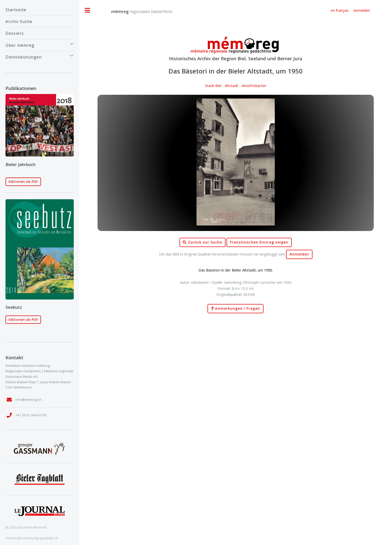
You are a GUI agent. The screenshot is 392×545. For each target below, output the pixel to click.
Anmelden (299, 254)
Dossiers (15, 33)
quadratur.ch (49, 538)
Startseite (16, 10)
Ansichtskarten (254, 85)
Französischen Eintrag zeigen (259, 242)
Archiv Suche (19, 21)
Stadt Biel (213, 85)
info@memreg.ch (28, 399)
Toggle (87, 10)
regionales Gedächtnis (137, 11)
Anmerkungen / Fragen (235, 309)
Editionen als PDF (23, 182)
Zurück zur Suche (202, 242)
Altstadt (231, 85)
